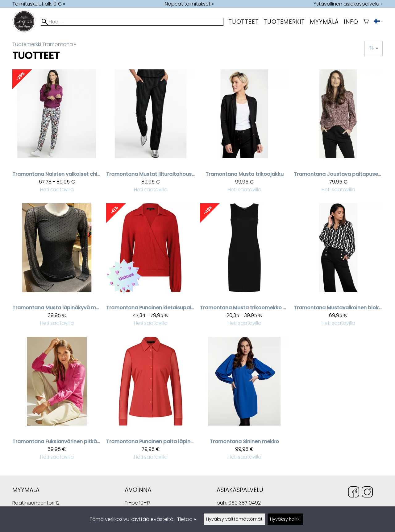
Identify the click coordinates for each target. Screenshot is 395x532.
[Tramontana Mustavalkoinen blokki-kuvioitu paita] (338, 268)
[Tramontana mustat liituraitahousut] (151, 134)
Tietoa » (187, 519)
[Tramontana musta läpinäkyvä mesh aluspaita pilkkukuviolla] (57, 268)
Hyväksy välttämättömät (234, 519)
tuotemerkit (284, 22)
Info (351, 22)
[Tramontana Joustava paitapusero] (338, 134)
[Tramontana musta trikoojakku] (244, 134)
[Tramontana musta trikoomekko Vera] (244, 268)
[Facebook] (354, 493)
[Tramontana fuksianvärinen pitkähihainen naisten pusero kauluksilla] (57, 401)
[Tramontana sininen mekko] (244, 401)
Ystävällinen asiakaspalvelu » (348, 4)
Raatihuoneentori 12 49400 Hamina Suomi (36, 504)
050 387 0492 (245, 503)
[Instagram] (367, 493)
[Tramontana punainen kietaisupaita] (151, 268)
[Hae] (132, 22)
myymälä (324, 22)
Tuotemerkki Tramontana (44, 44)
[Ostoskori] (366, 22)
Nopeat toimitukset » (189, 4)
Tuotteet (243, 22)
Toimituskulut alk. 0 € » (39, 4)
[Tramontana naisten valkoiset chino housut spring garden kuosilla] (57, 134)
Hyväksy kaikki (285, 519)
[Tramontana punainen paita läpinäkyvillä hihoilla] (151, 401)
